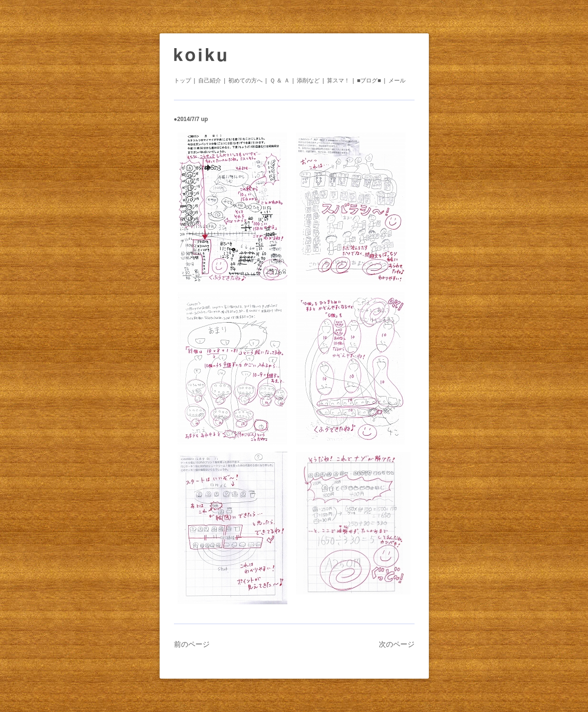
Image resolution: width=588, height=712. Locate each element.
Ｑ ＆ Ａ (280, 81)
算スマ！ (338, 81)
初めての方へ (245, 81)
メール (397, 81)
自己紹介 (210, 81)
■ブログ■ (369, 81)
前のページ (192, 644)
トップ (182, 81)
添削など (308, 81)
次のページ (397, 644)
